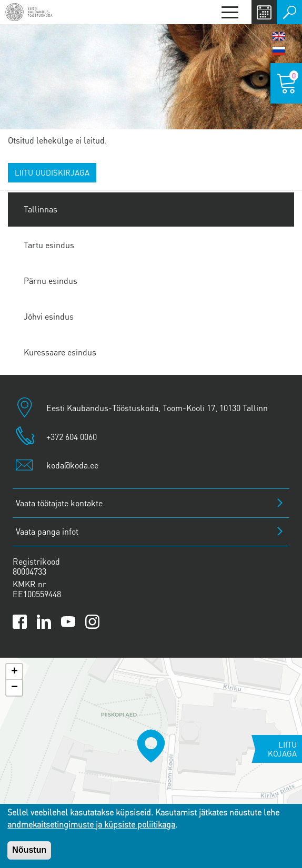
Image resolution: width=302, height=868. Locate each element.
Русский (279, 51)
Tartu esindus (49, 245)
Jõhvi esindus (49, 316)
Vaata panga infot (47, 531)
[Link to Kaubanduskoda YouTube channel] (68, 622)
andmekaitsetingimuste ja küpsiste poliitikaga (91, 824)
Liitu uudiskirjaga (52, 172)
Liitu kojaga (282, 749)
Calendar (264, 12)
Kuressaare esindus (60, 352)
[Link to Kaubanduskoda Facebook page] (20, 622)
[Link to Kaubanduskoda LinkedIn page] (44, 622)
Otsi (289, 12)
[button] (151, 746)
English (279, 36)
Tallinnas (41, 209)
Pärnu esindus (51, 280)
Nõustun (29, 850)
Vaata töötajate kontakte (59, 503)
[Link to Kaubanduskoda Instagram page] (92, 622)
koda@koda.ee (72, 465)
